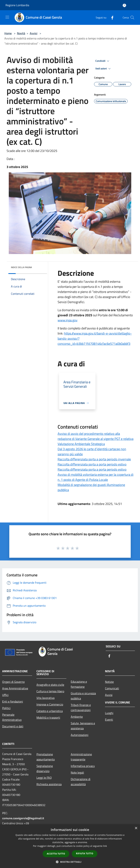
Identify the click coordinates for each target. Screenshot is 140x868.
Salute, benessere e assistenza (83, 726)
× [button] (136, 828)
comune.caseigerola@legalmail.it (23, 818)
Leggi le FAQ (44, 778)
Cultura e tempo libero (50, 691)
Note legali (77, 772)
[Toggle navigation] (7, 17)
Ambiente (77, 717)
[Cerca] (132, 18)
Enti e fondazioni (13, 701)
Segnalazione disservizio (45, 768)
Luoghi (109, 713)
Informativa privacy (83, 766)
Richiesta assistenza (49, 784)
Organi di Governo (13, 682)
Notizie (109, 682)
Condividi (103, 61)
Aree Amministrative (15, 688)
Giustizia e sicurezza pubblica (83, 696)
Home (8, 33)
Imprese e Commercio (50, 704)
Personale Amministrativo (12, 717)
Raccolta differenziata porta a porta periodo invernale (94, 459)
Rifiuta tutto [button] (85, 853)
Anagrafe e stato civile (50, 685)
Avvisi (34, 33)
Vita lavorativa (45, 698)
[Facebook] (111, 17)
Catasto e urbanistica (50, 711)
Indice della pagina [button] (21, 267)
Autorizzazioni (80, 735)
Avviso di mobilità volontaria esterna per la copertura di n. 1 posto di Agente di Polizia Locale (96, 477)
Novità (21, 33)
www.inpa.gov (68, 320)
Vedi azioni (104, 69)
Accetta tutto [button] (56, 854)
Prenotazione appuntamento (46, 757)
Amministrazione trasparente (81, 757)
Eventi (109, 720)
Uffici (5, 695)
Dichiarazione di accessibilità (81, 782)
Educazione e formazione (79, 684)
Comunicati (112, 688)
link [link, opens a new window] (105, 846)
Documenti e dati (13, 726)
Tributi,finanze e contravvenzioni (81, 707)
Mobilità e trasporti (48, 718)
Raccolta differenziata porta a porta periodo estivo (92, 464)
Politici (6, 708)
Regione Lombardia (17, 5)
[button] (70, 862)
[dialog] (70, 846)
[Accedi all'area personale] (124, 5)
